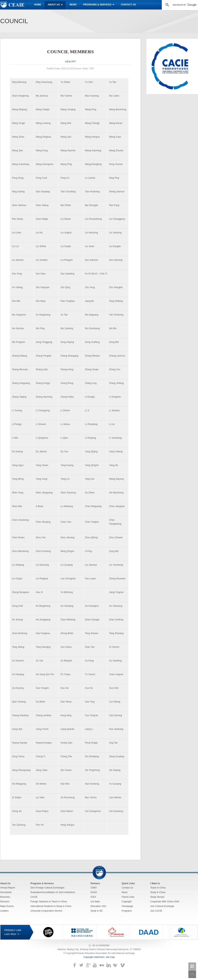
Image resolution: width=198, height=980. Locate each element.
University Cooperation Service (46, 911)
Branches (5, 897)
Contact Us (127, 888)
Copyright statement (94, 957)
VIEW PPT (70, 62)
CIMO (93, 888)
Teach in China (158, 888)
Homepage (127, 906)
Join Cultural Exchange (162, 906)
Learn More (10, 934)
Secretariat (6, 892)
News (73, 5)
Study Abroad (157, 897)
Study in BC (97, 911)
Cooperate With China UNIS (165, 902)
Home (38, 5)
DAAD (94, 892)
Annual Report (8, 888)
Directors (5, 902)
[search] (185, 5)
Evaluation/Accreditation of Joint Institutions (53, 892)
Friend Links (128, 897)
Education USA (98, 906)
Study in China (158, 892)
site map (110, 957)
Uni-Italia (95, 902)
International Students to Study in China (51, 906)
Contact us (128, 5)
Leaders (4, 911)
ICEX (93, 897)
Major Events (7, 906)
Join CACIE (156, 911)
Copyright (127, 902)
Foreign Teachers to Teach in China (49, 902)
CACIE (34, 897)
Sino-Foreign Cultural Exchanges (47, 888)
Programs (127, 911)
